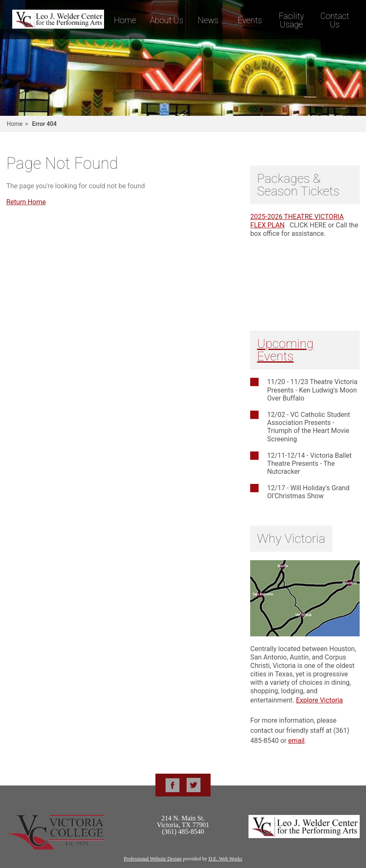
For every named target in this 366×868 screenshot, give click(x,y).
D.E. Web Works (225, 859)
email (296, 741)
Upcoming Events (285, 350)
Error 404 (44, 124)
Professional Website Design (153, 859)
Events (250, 20)
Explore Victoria (319, 700)
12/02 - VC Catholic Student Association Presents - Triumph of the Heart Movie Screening (309, 427)
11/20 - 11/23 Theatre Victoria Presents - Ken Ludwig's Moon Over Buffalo (312, 390)
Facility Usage (291, 20)
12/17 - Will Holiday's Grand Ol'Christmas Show (308, 492)
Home (125, 20)
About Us (167, 20)
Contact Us (334, 20)
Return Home (26, 202)
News (208, 20)
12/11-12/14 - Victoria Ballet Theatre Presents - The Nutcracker (309, 463)
